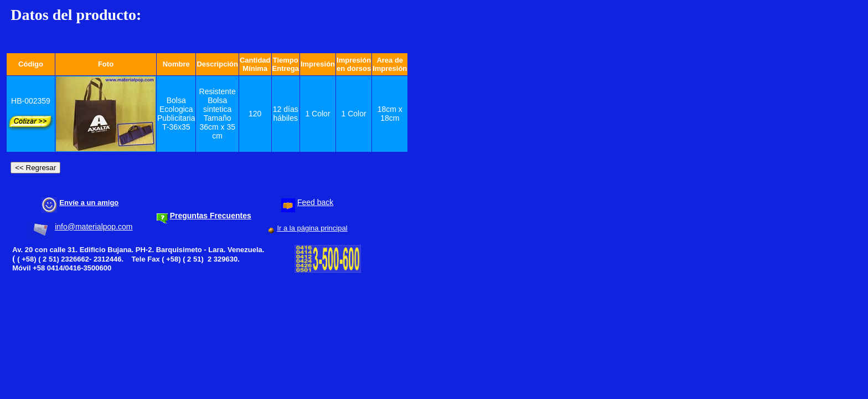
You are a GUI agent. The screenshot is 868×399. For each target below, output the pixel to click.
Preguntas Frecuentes (211, 216)
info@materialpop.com (94, 227)
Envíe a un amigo (89, 203)
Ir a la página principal (312, 228)
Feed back (315, 202)
